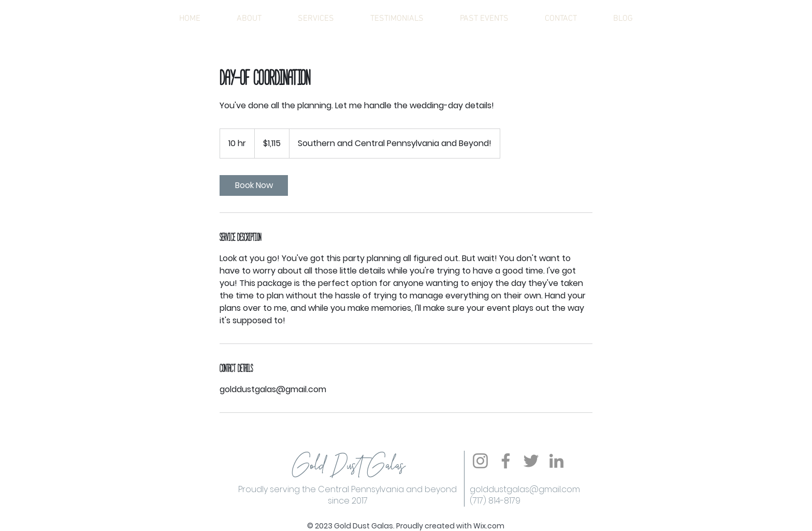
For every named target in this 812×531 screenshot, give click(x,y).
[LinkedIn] (556, 461)
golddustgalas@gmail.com (525, 489)
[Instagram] (480, 461)
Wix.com (489, 526)
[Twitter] (531, 461)
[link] (254, 185)
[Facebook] (506, 461)
